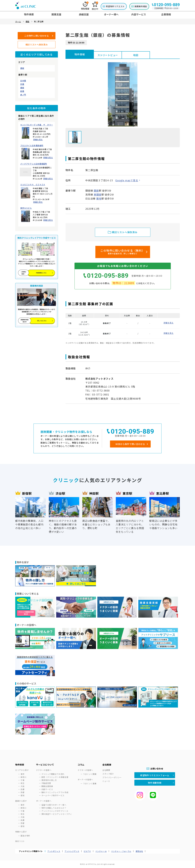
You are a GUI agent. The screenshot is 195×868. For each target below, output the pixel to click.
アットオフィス (54, 851)
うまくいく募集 (90, 783)
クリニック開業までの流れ (53, 774)
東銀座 (97, 194)
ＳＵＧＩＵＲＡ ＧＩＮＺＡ (33, 185)
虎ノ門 (23, 95)
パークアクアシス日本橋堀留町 (34, 164)
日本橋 (23, 81)
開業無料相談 (141, 6)
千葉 (22, 780)
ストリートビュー (108, 55)
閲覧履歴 (85, 6)
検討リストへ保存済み (37, 45)
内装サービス (47, 789)
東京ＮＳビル (26, 208)
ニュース (106, 781)
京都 (22, 792)
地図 (136, 55)
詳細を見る (38, 139)
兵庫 (22, 789)
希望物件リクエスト (115, 6)
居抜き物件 (25, 836)
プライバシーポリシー (112, 777)
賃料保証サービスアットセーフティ (57, 814)
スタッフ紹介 (108, 774)
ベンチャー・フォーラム (121, 851)
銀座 (22, 68)
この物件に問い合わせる (37, 36)
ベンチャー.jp (101, 851)
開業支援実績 (47, 786)
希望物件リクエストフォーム (155, 775)
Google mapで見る (127, 180)
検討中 (95, 6)
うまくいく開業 (90, 774)
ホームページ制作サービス (53, 795)
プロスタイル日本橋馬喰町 (32, 146)
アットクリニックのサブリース (55, 811)
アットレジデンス (72, 851)
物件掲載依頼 (155, 783)
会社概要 (106, 770)
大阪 (22, 786)
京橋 (22, 84)
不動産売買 (46, 783)
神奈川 (23, 777)
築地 (99, 198)
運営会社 (139, 851)
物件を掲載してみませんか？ (54, 808)
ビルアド (87, 851)
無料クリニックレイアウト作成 (55, 792)
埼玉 (22, 783)
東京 (22, 774)
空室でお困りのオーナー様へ (54, 805)
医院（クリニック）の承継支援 (55, 777)
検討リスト (20, 841)
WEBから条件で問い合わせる (130, 444)
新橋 (22, 91)
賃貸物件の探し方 (49, 780)
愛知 (22, 795)
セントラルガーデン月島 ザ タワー (37, 125)
